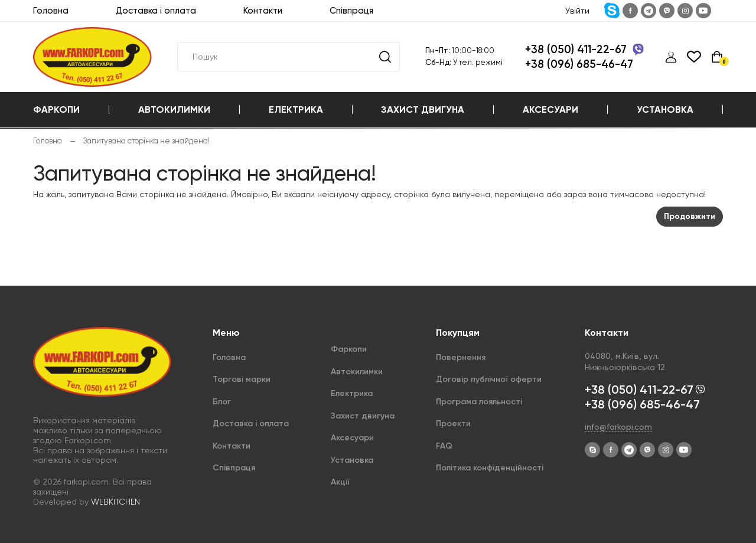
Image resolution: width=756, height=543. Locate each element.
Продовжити (690, 216)
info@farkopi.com (618, 427)
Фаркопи (56, 109)
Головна (51, 11)
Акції (340, 482)
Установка (665, 109)
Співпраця (351, 11)
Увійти (577, 11)
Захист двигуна (423, 109)
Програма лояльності (479, 402)
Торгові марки (242, 379)
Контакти (263, 11)
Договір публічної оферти (489, 379)
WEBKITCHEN (115, 502)
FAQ (444, 446)
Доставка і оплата (156, 11)
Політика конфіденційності (490, 468)
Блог (222, 402)
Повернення (461, 357)
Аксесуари (550, 109)
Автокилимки (174, 109)
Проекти (453, 423)
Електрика (296, 109)
